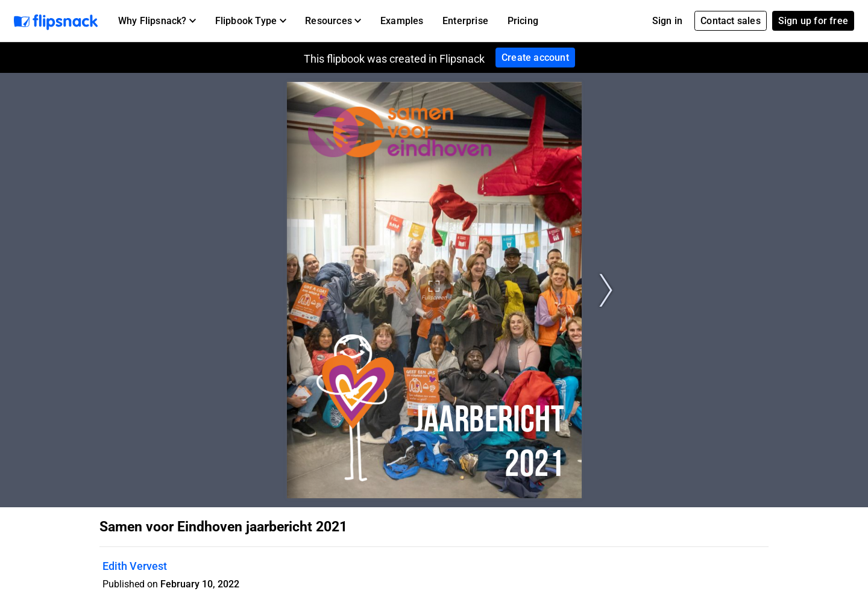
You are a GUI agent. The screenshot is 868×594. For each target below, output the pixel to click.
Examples (402, 21)
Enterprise (465, 21)
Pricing (523, 21)
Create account (535, 58)
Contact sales (731, 21)
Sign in (667, 21)
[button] (157, 21)
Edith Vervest (135, 566)
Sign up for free (813, 21)
